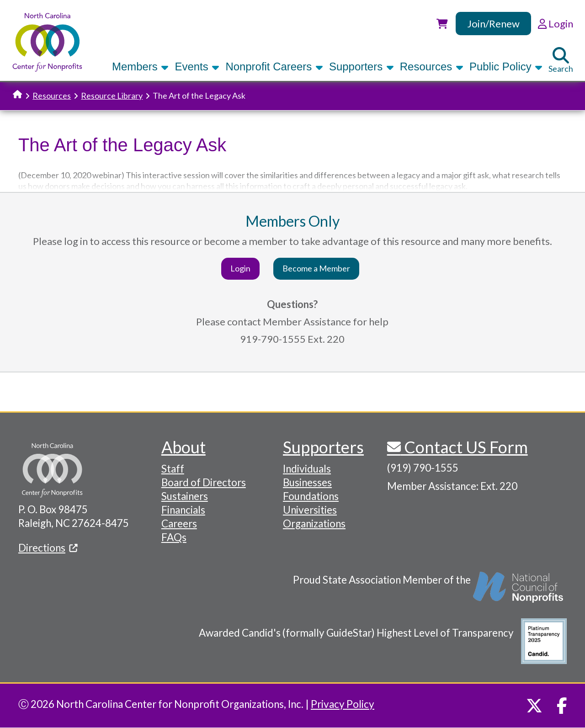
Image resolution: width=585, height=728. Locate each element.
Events (197, 66)
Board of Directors (204, 482)
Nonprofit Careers (274, 66)
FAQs (174, 537)
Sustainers (185, 496)
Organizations (314, 523)
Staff (173, 469)
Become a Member (316, 268)
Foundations (311, 496)
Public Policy (506, 66)
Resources (432, 66)
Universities (310, 510)
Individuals (307, 469)
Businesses (307, 482)
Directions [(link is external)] (48, 548)
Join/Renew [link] (493, 24)
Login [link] (556, 24)
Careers (179, 523)
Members (140, 66)
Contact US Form (464, 447)
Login (240, 268)
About (183, 447)
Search (561, 60)
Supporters (362, 66)
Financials (183, 510)
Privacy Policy (343, 704)
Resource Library (112, 96)
